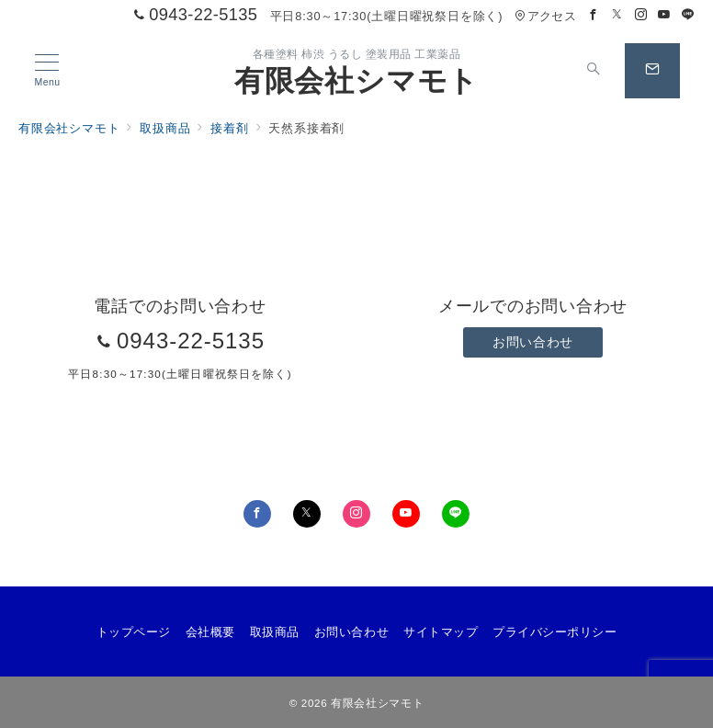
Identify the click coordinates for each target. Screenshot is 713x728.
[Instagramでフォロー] (641, 15)
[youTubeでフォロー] (406, 514)
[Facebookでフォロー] (594, 15)
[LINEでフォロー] (688, 15)
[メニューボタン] (47, 71)
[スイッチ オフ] (594, 71)
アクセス (545, 16)
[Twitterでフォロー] (617, 15)
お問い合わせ (532, 342)
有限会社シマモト (356, 81)
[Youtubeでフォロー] (664, 15)
